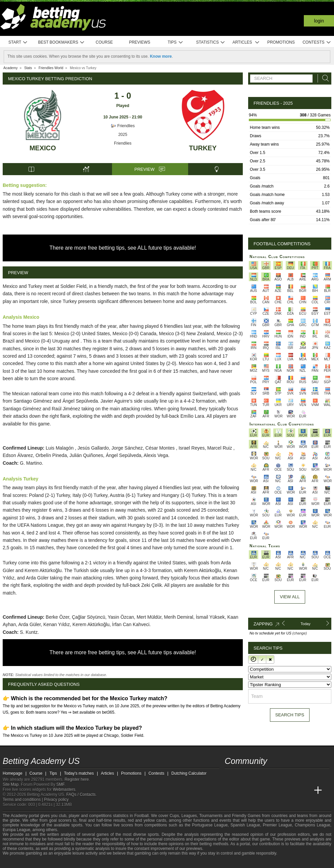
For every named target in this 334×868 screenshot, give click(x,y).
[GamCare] (60, 862)
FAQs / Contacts (81, 795)
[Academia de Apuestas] (280, 790)
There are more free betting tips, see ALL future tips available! (123, 248)
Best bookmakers (61, 42)
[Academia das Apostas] (243, 790)
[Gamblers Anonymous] (77, 862)
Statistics (211, 42)
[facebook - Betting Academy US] (256, 776)
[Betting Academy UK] (305, 790)
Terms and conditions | (23, 800)
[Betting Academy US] (230, 790)
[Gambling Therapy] (68, 862)
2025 (123, 135)
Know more (161, 56)
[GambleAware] (20, 862)
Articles (246, 42)
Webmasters (64, 789)
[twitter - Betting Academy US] (230, 776)
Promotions (281, 42)
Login (319, 21)
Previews (140, 42)
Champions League (313, 825)
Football (141, 816)
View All (290, 597)
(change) (300, 633)
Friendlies (123, 126)
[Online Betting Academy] (268, 790)
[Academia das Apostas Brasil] (256, 790)
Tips (175, 42)
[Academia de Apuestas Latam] (293, 790)
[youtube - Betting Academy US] (243, 776)
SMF (60, 784)
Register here (77, 779)
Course (104, 42)
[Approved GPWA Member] (46, 862)
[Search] (324, 78)
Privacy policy (56, 800)
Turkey (203, 148)
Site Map (11, 784)
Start (18, 42)
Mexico (43, 148)
